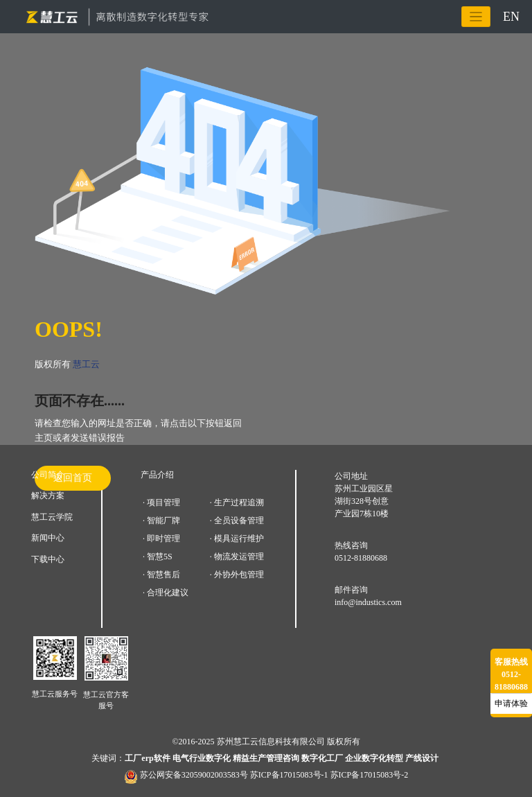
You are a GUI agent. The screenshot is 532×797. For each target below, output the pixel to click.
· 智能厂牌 (161, 520)
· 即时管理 (161, 538)
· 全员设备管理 (237, 520)
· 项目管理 (161, 502)
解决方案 (48, 496)
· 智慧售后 (161, 575)
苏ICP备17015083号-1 (289, 775)
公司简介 (48, 475)
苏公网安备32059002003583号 (194, 775)
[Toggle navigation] (476, 17)
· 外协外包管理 (237, 575)
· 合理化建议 (166, 593)
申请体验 (511, 703)
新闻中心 (48, 538)
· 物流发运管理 (237, 557)
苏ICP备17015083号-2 (370, 775)
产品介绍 (157, 475)
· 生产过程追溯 (237, 502)
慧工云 (86, 364)
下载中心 (48, 559)
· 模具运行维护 (237, 538)
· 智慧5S (158, 557)
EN (511, 17)
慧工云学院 (52, 517)
